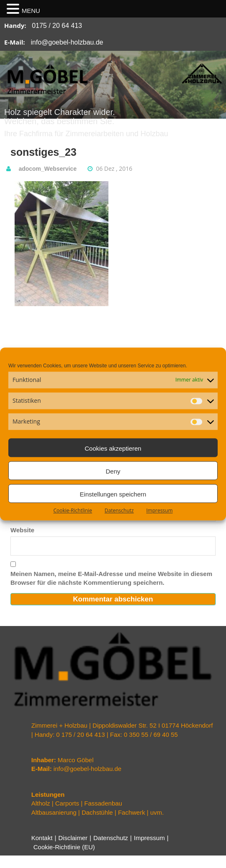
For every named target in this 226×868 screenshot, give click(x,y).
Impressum (159, 510)
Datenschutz (119, 510)
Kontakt (42, 838)
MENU (31, 11)
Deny (113, 471)
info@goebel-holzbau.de (67, 42)
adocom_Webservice (48, 169)
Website (22, 530)
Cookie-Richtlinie (73, 510)
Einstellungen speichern (113, 494)
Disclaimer (73, 838)
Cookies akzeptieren (113, 448)
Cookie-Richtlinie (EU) (64, 847)
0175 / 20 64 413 (57, 26)
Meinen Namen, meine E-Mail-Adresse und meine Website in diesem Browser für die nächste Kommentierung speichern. (111, 578)
